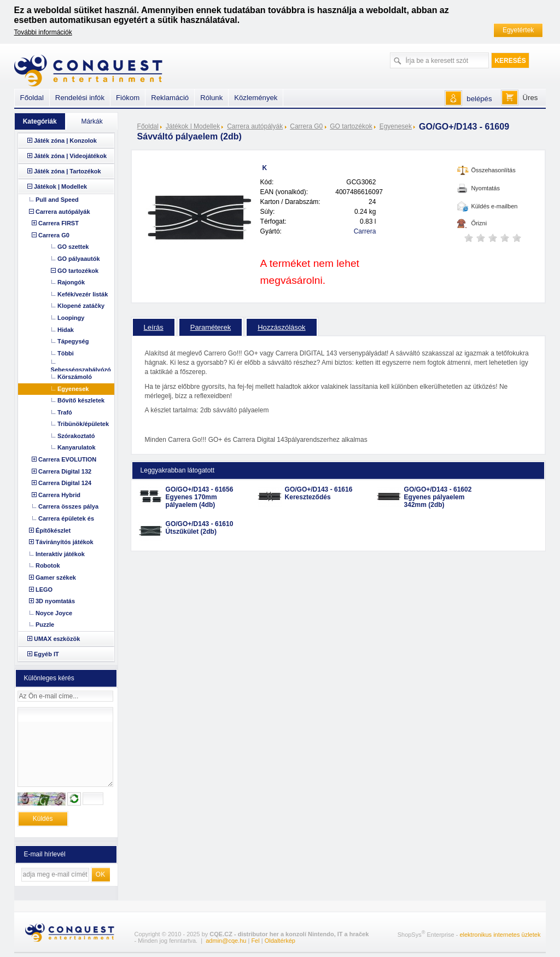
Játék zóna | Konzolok (65, 141)
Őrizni (479, 223)
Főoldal (148, 126)
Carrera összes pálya (68, 506)
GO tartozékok (351, 126)
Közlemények (256, 98)
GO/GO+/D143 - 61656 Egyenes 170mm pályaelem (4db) (200, 497)
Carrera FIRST (59, 223)
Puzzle (45, 625)
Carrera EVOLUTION (67, 459)
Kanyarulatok (77, 447)
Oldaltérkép (280, 941)
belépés (479, 99)
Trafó (65, 412)
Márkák (92, 121)
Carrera (365, 231)
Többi (66, 353)
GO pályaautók (79, 259)
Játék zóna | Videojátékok (70, 156)
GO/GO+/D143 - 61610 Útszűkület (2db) (200, 528)
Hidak (66, 330)
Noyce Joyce (54, 613)
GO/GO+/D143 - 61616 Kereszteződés (319, 493)
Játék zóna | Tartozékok (68, 171)
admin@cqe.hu (226, 941)
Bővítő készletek (81, 400)
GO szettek (73, 247)
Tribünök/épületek (83, 424)
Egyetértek (518, 30)
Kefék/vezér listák (83, 294)
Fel (255, 941)
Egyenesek (396, 126)
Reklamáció (170, 98)
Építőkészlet (53, 530)
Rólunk (211, 98)
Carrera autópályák (255, 126)
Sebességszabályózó (81, 370)
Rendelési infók (80, 98)
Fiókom (128, 98)
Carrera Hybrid (59, 495)
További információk (43, 32)
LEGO (44, 590)
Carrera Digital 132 (65, 471)
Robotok (48, 565)
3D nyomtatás (55, 601)
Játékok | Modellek (193, 126)
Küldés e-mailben (494, 206)
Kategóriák (40, 121)
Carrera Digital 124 (65, 483)
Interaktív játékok (60, 554)
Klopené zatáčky (81, 306)
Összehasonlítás (493, 170)
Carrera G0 (306, 126)
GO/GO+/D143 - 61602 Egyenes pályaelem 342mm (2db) (438, 497)
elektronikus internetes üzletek (500, 935)
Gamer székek (56, 577)
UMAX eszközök (57, 639)
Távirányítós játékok (65, 542)
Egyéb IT (46, 654)
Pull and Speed (57, 200)
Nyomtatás (485, 188)
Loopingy (71, 318)
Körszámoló (75, 377)
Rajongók (71, 282)
